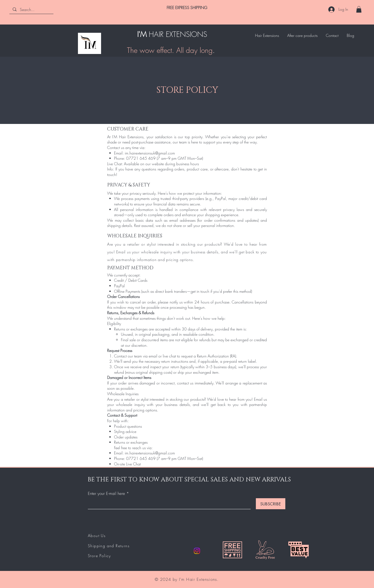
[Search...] (31, 10)
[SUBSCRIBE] (271, 504)
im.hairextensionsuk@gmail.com (150, 153)
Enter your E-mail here (106, 494)
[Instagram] (197, 551)
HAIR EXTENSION (176, 34)
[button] (359, 9)
